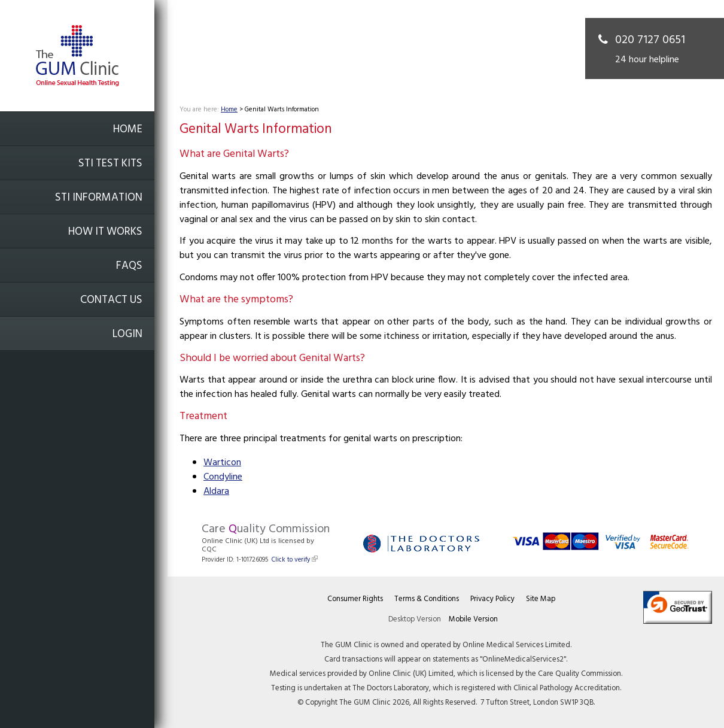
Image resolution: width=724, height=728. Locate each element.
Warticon (222, 463)
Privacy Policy (492, 599)
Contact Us (111, 300)
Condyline (223, 477)
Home (128, 130)
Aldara (216, 492)
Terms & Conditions (427, 599)
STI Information (99, 198)
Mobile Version (473, 619)
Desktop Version (415, 619)
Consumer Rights (355, 599)
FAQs (129, 266)
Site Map (541, 599)
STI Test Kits (110, 164)
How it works (105, 232)
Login (127, 334)
